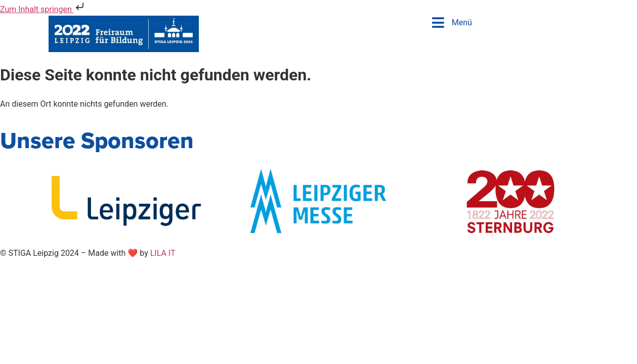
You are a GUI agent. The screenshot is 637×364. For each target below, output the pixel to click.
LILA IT (163, 253)
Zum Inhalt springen (43, 9)
